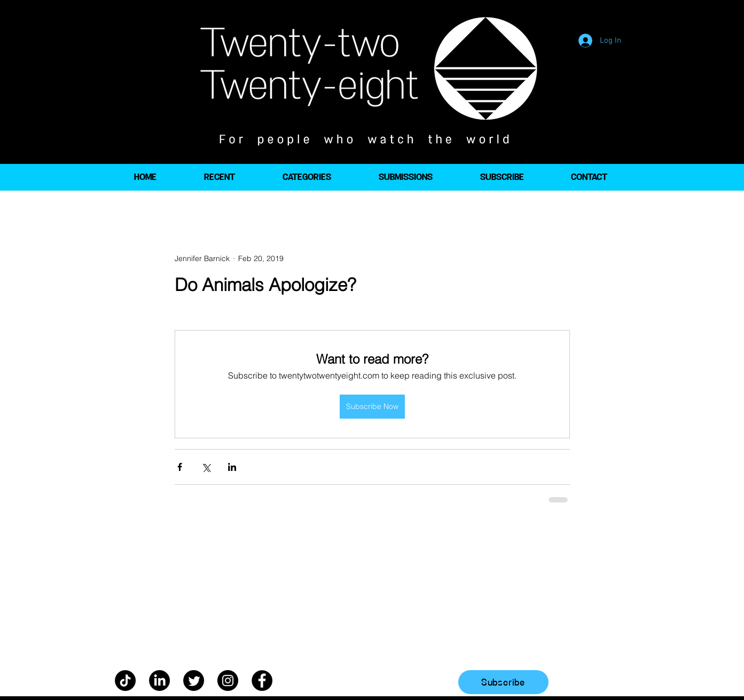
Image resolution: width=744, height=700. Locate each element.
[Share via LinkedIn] (232, 467)
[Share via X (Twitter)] (206, 467)
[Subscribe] (503, 682)
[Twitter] (194, 681)
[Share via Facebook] (180, 467)
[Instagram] (228, 681)
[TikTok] (125, 681)
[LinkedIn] (159, 681)
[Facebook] (262, 681)
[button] (307, 177)
